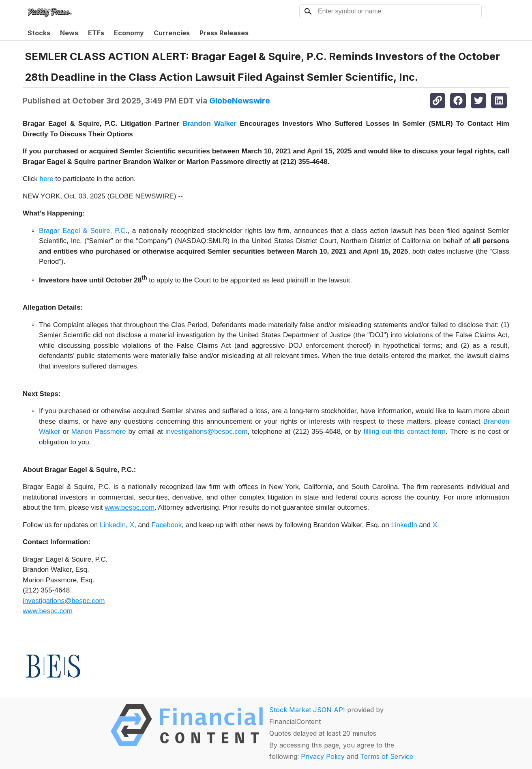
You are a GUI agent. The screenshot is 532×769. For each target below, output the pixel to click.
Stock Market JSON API (307, 710)
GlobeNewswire (240, 101)
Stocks (39, 33)
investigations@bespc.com (206, 432)
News (69, 33)
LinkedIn (113, 525)
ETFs (96, 33)
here (47, 179)
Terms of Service (387, 756)
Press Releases (224, 33)
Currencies (172, 33)
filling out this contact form (404, 432)
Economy (129, 33)
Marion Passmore (99, 432)
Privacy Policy (323, 756)
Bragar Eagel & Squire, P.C (82, 231)
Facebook (167, 525)
